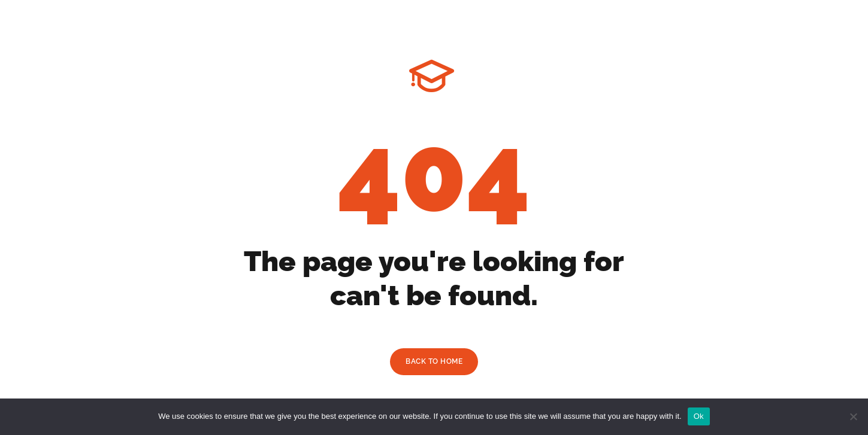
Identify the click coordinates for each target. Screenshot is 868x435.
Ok (699, 416)
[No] (853, 416)
